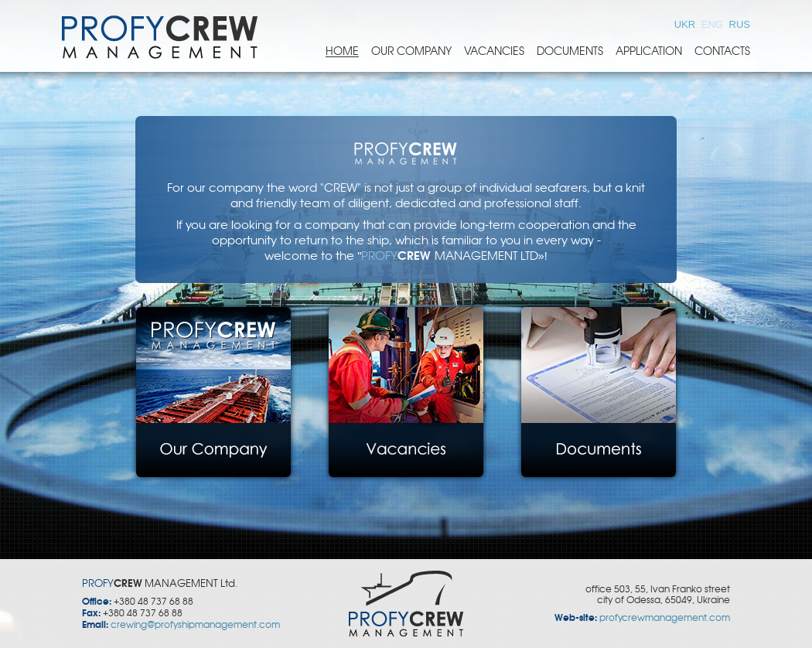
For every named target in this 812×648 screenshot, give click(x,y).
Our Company (411, 51)
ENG (714, 24)
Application (649, 51)
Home (342, 51)
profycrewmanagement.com (665, 618)
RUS (740, 24)
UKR (686, 24)
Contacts (722, 51)
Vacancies (494, 51)
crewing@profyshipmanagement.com (195, 625)
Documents (570, 51)
